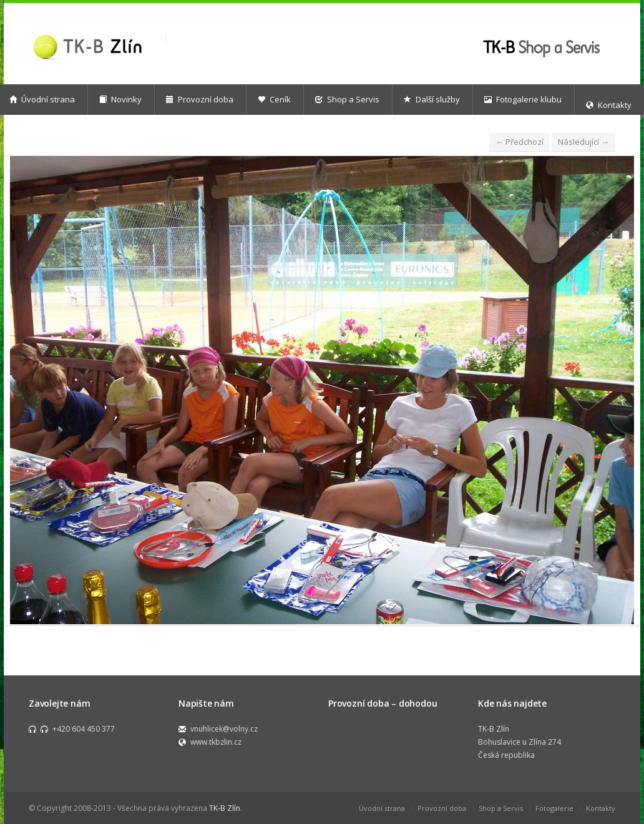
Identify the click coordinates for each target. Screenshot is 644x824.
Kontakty (601, 808)
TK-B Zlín (225, 808)
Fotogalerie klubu (523, 99)
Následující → (583, 142)
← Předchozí (520, 142)
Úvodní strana (382, 808)
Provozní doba (200, 99)
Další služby (432, 99)
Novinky (120, 99)
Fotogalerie (554, 808)
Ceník (274, 99)
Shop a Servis (347, 99)
